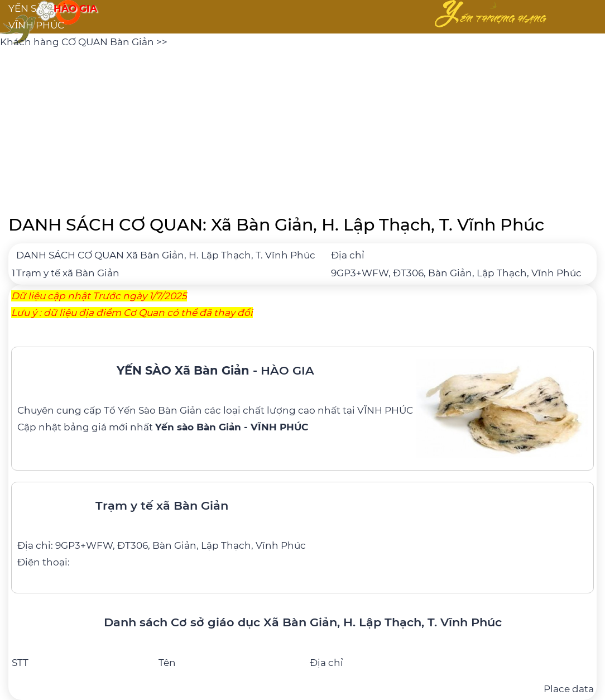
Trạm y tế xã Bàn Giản (68, 273)
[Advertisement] (302, 128)
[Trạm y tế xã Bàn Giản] (302, 529)
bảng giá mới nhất (186, 427)
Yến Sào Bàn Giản (160, 410)
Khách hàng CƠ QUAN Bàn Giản (78, 42)
